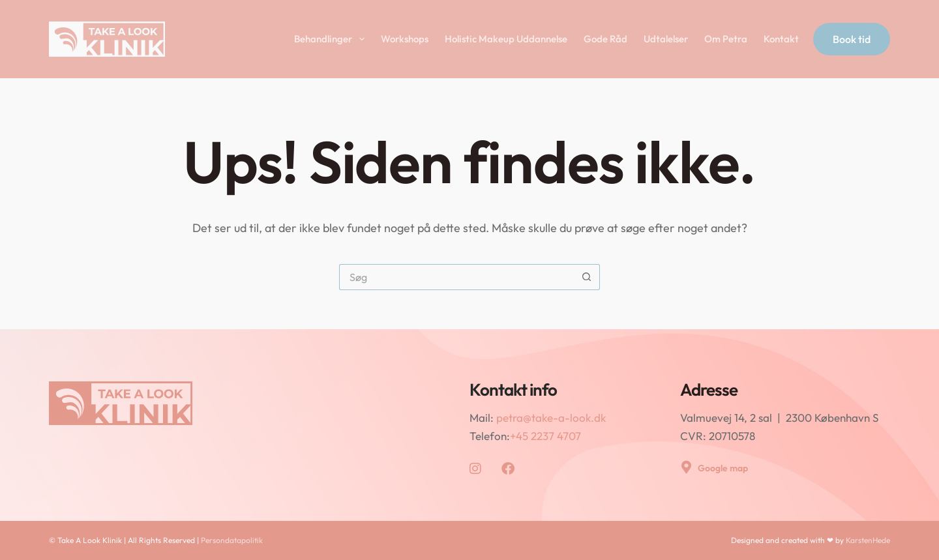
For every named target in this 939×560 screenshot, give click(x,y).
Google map (723, 468)
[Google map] (687, 467)
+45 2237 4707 (545, 436)
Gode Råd (605, 39)
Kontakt (781, 39)
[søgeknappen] (587, 277)
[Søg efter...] (456, 277)
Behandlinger (332, 39)
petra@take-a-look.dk (551, 418)
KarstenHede (868, 540)
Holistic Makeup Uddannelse (506, 39)
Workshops (405, 39)
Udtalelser (666, 39)
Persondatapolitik (232, 540)
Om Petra (726, 39)
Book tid (852, 39)
